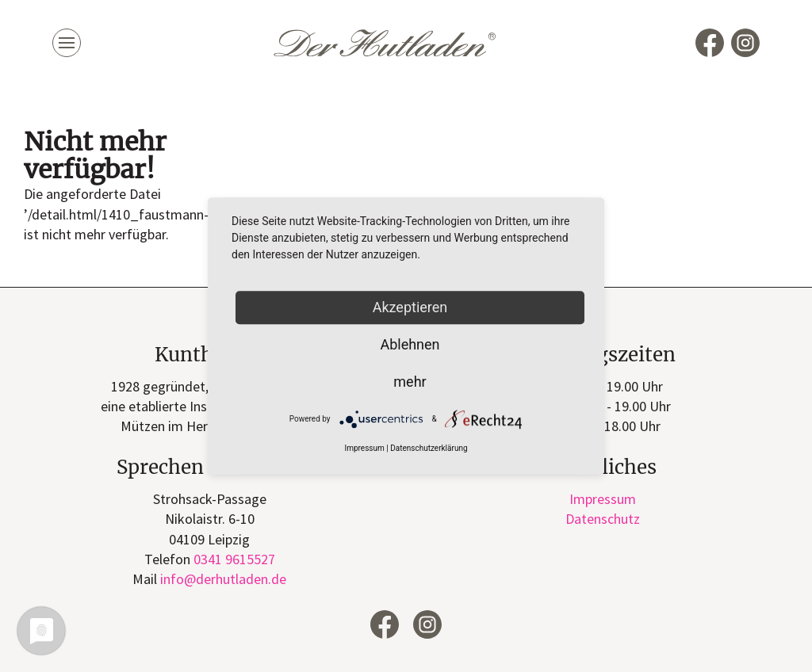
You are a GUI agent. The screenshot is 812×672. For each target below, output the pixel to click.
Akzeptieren (410, 307)
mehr (410, 382)
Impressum (603, 499)
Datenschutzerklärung (429, 449)
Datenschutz (603, 519)
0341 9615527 (234, 559)
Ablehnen (410, 344)
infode (223, 579)
